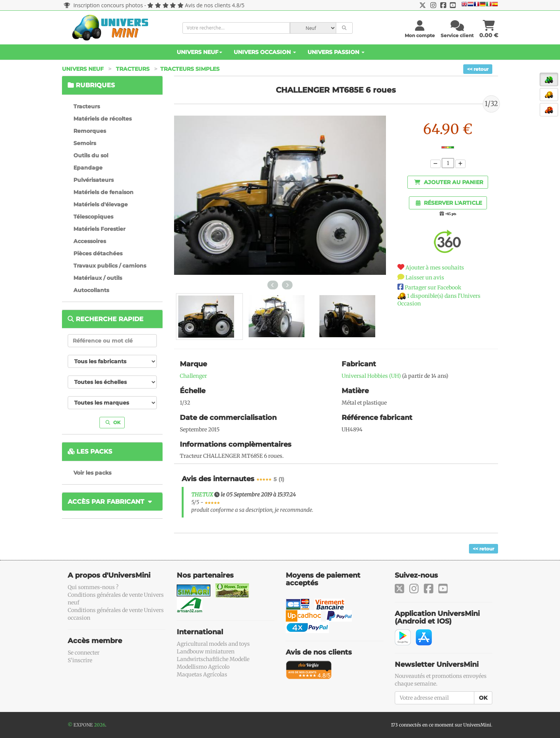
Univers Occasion (265, 52)
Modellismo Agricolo (203, 667)
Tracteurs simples (190, 69)
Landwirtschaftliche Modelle (213, 659)
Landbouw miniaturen (206, 651)
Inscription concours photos (103, 5)
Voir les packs (92, 473)
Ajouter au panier (449, 182)
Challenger (193, 376)
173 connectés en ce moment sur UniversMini (441, 725)
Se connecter (84, 653)
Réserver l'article (449, 203)
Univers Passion (336, 52)
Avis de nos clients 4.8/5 (215, 5)
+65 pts (451, 214)
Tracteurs (133, 69)
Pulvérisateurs (94, 180)
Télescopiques (93, 217)
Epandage (88, 168)
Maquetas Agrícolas (202, 674)
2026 (100, 725)
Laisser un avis (425, 278)
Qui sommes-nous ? (93, 587)
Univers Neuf (199, 52)
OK (113, 422)
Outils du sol (91, 155)
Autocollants (91, 290)
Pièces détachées (98, 253)
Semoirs (85, 143)
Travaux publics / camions (110, 266)
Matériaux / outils (98, 278)
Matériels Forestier (99, 229)
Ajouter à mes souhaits (435, 268)
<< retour (478, 69)
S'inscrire (80, 660)
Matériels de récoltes (103, 119)
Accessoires (90, 241)
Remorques (90, 131)
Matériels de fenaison (103, 192)
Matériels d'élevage (101, 204)
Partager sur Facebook (433, 287)
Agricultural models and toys (213, 644)
